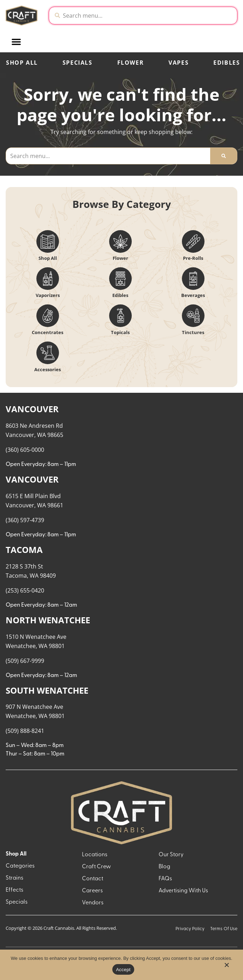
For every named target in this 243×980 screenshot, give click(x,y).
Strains (14, 878)
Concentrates (48, 332)
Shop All (22, 63)
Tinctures (193, 332)
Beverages (193, 295)
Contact (93, 879)
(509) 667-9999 (25, 661)
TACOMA (24, 550)
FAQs (165, 879)
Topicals (120, 332)
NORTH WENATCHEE (48, 620)
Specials (78, 63)
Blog (164, 867)
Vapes (179, 63)
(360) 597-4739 (25, 520)
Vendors (93, 903)
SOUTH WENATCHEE (47, 690)
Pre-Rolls (193, 258)
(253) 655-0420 (25, 590)
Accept (123, 970)
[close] (175, 21)
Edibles (120, 295)
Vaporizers (48, 295)
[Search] (224, 156)
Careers (92, 891)
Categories (20, 866)
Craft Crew (96, 867)
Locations (95, 855)
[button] (69, 42)
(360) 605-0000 (25, 450)
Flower (131, 63)
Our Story (171, 855)
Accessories (48, 369)
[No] (226, 967)
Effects (14, 890)
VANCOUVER (32, 409)
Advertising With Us (183, 891)
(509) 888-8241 (25, 731)
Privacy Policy (190, 929)
